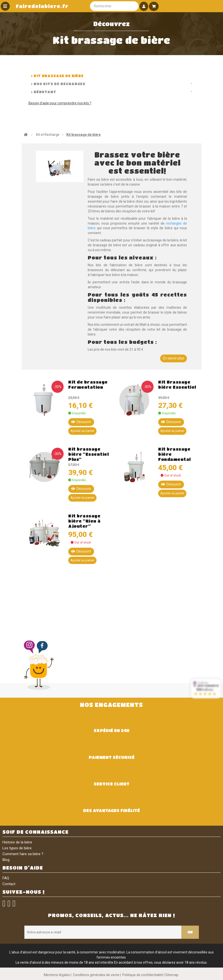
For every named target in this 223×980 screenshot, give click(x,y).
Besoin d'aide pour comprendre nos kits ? (60, 103)
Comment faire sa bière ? (23, 854)
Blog (6, 860)
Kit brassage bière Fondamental (175, 454)
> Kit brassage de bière (57, 76)
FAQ (6, 878)
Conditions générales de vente (96, 975)
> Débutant (44, 92)
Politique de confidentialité (143, 975)
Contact (9, 884)
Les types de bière (17, 848)
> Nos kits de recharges (58, 84)
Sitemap (172, 975)
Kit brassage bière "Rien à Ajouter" (84, 521)
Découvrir (81, 422)
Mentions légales (57, 975)
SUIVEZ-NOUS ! (24, 892)
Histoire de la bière (17, 842)
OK (190, 932)
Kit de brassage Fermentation (88, 385)
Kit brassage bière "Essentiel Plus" (88, 454)
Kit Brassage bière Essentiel (177, 385)
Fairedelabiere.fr (42, 6)
